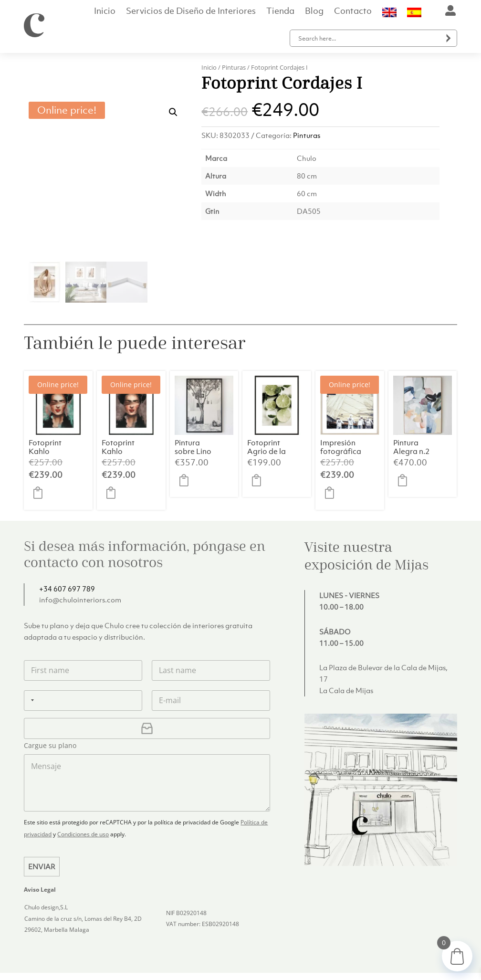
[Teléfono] (83, 666)
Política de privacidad (376, 953)
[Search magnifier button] (449, 38)
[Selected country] (31, 666)
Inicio (105, 12)
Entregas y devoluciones (295, 953)
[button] (173, 77)
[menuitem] (389, 14)
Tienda (280, 12)
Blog (314, 12)
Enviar (42, 832)
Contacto (353, 12)
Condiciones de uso (83, 799)
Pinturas (234, 67)
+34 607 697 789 (67, 554)
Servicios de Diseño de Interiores (191, 12)
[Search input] (369, 38)
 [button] (41, 458)
